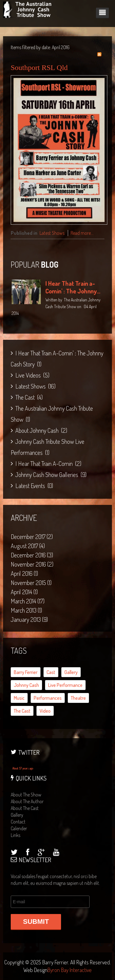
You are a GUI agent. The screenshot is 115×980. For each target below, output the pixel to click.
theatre (78, 698)
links (15, 835)
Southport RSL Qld (39, 68)
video (45, 711)
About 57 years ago (23, 768)
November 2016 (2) (32, 564)
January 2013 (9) (29, 619)
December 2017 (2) (32, 536)
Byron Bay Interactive (70, 970)
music (19, 698)
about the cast (25, 808)
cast (51, 672)
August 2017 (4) (28, 546)
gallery (71, 672)
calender (19, 828)
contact (18, 822)
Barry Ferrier (26, 672)
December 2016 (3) (32, 555)
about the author (27, 801)
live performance (65, 685)
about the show (26, 795)
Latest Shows (52, 233)
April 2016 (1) (24, 573)
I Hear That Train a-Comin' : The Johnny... (73, 287)
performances (48, 698)
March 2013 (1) (26, 610)
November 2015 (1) (31, 583)
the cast (22, 711)
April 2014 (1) (24, 592)
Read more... (82, 233)
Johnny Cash (26, 685)
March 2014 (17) (28, 601)
